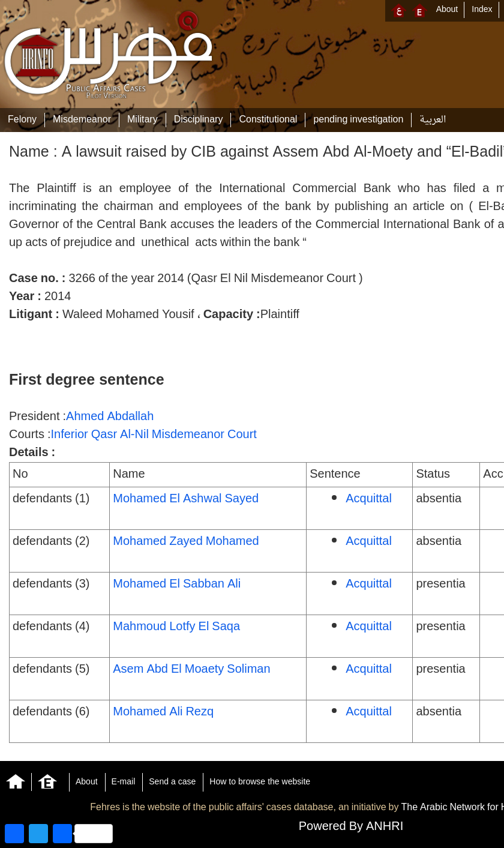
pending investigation (358, 120)
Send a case (172, 782)
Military (142, 120)
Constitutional (268, 120)
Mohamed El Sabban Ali (177, 585)
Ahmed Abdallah (110, 417)
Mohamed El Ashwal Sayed (186, 499)
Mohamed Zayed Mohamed (186, 542)
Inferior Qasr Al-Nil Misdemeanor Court (153, 435)
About (447, 10)
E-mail (124, 782)
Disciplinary (199, 120)
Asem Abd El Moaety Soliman (191, 670)
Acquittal (369, 499)
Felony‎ (22, 120)
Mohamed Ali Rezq (163, 712)
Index (482, 10)
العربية (433, 120)
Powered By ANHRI (351, 827)
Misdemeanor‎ (82, 120)
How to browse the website (260, 782)
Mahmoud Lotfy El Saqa (176, 627)
